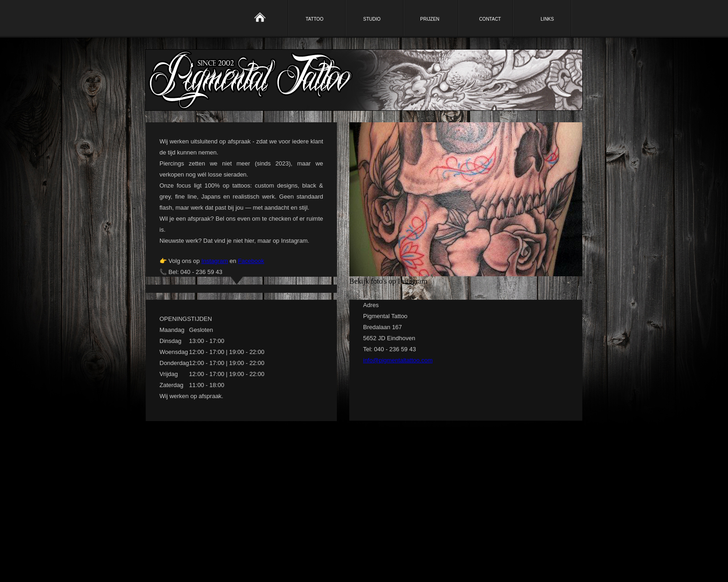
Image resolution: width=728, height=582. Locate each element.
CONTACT (490, 19)
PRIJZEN (430, 19)
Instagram (215, 261)
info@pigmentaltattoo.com (398, 360)
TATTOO (315, 19)
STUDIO (372, 19)
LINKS (547, 19)
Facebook (251, 261)
